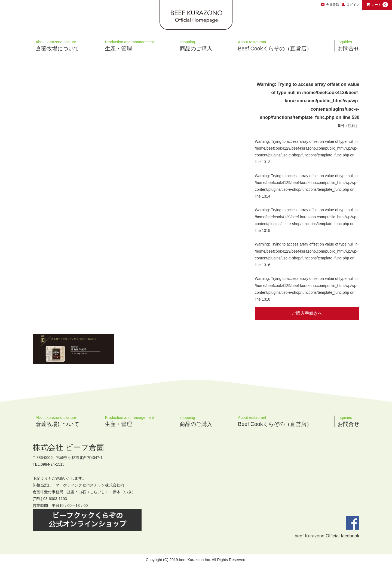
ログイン (353, 5)
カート (377, 5)
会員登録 (330, 5)
